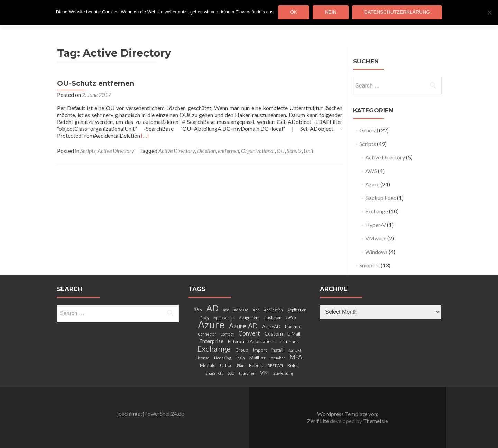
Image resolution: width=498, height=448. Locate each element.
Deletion (206, 151)
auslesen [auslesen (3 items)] (273, 317)
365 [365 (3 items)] (198, 310)
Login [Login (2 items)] (240, 358)
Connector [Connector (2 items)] (207, 334)
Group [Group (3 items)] (242, 350)
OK (294, 12)
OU (281, 151)
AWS (371, 171)
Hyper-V (376, 225)
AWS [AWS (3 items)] (291, 317)
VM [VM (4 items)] (264, 373)
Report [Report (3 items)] (256, 365)
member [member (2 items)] (278, 358)
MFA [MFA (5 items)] (296, 357)
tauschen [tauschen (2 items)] (247, 373)
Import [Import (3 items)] (260, 350)
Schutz (294, 151)
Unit (308, 151)
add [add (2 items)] (226, 310)
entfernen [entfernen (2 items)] (289, 342)
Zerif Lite (319, 421)
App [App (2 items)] (256, 310)
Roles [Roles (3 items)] (293, 365)
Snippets (370, 265)
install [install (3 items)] (277, 350)
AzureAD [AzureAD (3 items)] (271, 327)
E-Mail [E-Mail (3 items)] (294, 334)
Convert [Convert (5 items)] (249, 333)
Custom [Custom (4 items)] (274, 333)
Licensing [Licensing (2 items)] (223, 358)
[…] (145, 135)
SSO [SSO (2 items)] (231, 373)
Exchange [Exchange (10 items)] (214, 349)
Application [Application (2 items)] (273, 310)
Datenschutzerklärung (397, 12)
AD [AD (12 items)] (213, 308)
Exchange (377, 211)
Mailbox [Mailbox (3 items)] (258, 358)
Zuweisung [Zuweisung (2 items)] (283, 373)
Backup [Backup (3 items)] (293, 327)
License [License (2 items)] (203, 358)
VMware (376, 238)
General (369, 130)
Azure (372, 184)
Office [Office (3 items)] (226, 365)
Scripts (88, 151)
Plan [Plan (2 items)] (241, 365)
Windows (376, 252)
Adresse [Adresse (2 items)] (241, 310)
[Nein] (489, 12)
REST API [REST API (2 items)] (275, 365)
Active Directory (116, 151)
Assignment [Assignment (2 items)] (249, 317)
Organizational (258, 151)
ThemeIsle (376, 421)
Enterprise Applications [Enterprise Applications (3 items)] (252, 341)
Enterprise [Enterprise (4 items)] (211, 341)
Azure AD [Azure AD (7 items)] (243, 326)
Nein (330, 12)
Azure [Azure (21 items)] (211, 324)
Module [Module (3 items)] (208, 365)
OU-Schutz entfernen (96, 83)
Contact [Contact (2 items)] (227, 334)
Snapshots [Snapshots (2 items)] (214, 373)
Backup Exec (381, 198)
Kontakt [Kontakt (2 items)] (294, 350)
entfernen (228, 151)
